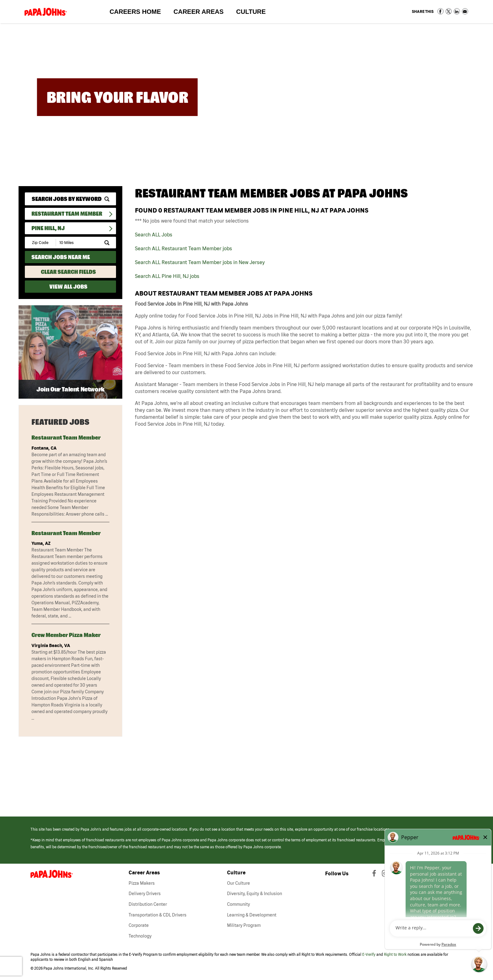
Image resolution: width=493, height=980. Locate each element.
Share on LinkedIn (457, 11)
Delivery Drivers (145, 894)
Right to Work (395, 954)
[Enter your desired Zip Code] (41, 243)
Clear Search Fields (68, 272)
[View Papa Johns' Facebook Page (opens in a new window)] (375, 875)
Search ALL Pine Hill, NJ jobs (167, 276)
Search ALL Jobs (154, 235)
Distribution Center (148, 904)
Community (238, 904)
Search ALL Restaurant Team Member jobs (183, 248)
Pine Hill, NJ (48, 228)
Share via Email (465, 11)
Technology (140, 936)
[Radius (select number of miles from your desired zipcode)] (78, 243)
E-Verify (369, 954)
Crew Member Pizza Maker (66, 635)
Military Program (244, 925)
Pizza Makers (142, 883)
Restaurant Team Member (67, 214)
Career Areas (202, 13)
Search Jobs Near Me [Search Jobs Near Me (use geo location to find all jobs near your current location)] (61, 257)
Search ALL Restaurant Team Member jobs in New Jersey (200, 262)
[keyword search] (70, 199)
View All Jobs (68, 287)
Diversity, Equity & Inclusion (255, 894)
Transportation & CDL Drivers (158, 915)
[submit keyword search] (107, 199)
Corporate (139, 925)
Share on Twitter (449, 11)
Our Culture (238, 883)
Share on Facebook (440, 11)
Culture (254, 13)
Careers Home (135, 12)
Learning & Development (252, 915)
